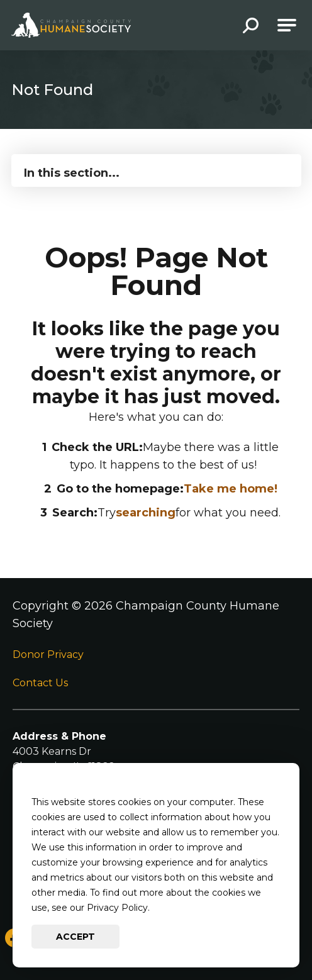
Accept (75, 937)
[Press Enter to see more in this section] (156, 169)
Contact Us (40, 683)
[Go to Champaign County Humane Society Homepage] (71, 25)
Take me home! (231, 489)
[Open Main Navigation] (287, 25)
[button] (251, 27)
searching (146, 513)
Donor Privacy (48, 654)
